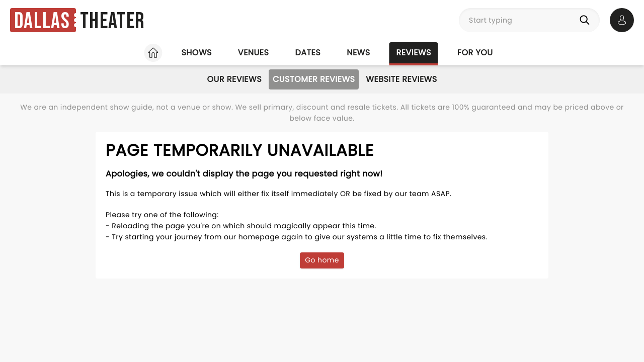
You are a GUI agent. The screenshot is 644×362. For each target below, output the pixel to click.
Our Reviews (234, 79)
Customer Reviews (314, 79)
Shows (196, 53)
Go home (322, 260)
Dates (308, 53)
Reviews (414, 53)
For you (475, 53)
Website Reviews (401, 79)
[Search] (587, 20)
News (358, 53)
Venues (254, 53)
